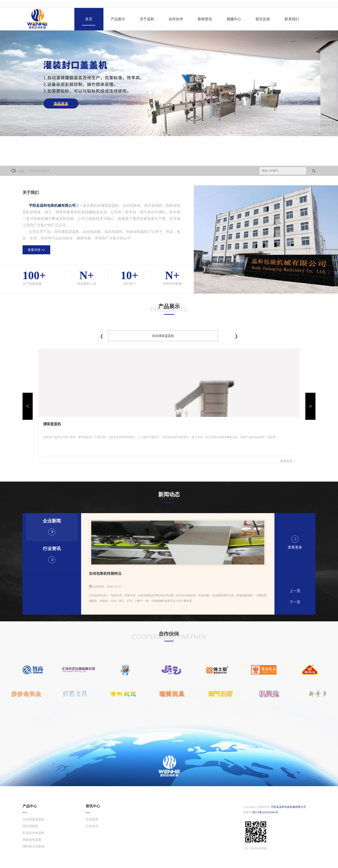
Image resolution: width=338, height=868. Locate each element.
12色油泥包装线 (39, 171)
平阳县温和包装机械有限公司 (288, 807)
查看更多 (295, 542)
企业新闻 (52, 527)
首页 (89, 19)
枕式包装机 (30, 826)
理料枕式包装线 (34, 846)
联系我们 (292, 19)
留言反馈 (263, 19)
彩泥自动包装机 (34, 833)
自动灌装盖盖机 (163, 336)
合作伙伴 (176, 19)
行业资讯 (52, 555)
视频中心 (234, 19)
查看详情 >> (36, 250)
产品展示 (118, 19)
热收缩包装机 (32, 840)
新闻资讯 (205, 19)
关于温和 (147, 19)
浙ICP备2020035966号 (265, 812)
